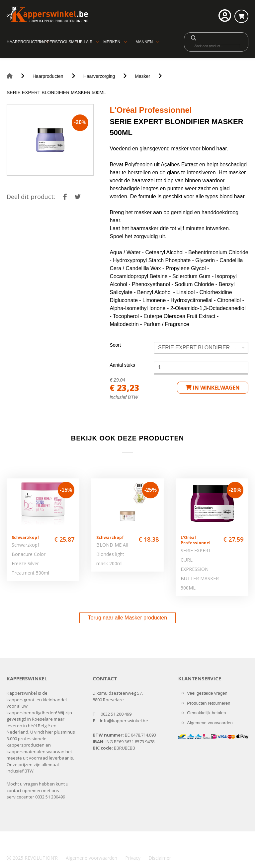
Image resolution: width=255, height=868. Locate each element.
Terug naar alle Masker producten (127, 618)
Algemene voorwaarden (210, 723)
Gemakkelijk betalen (206, 713)
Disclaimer (160, 858)
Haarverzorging (99, 76)
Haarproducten (25, 42)
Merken (112, 42)
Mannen (144, 42)
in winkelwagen (213, 388)
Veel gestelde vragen (207, 693)
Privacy (133, 858)
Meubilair (82, 42)
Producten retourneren (209, 703)
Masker (142, 76)
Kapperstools (55, 42)
